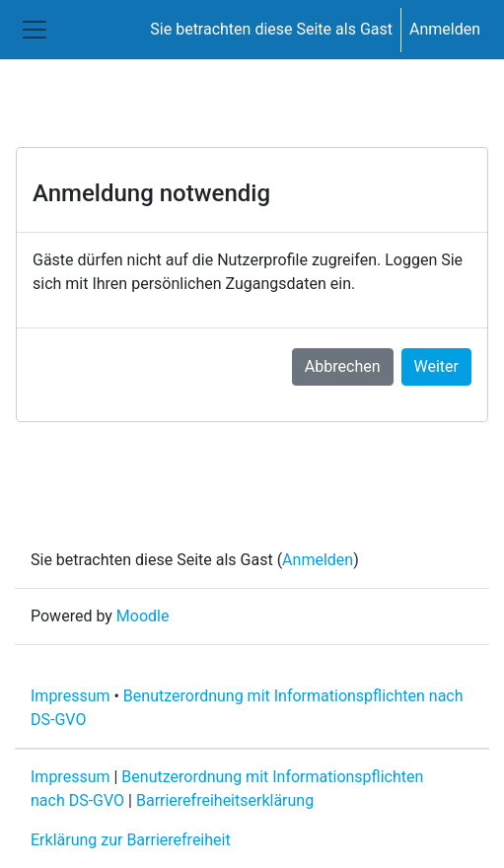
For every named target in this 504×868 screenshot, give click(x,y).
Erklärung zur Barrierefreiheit (131, 840)
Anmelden (445, 29)
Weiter (436, 366)
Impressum (71, 696)
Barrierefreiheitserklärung (225, 800)
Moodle (143, 616)
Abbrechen (343, 366)
